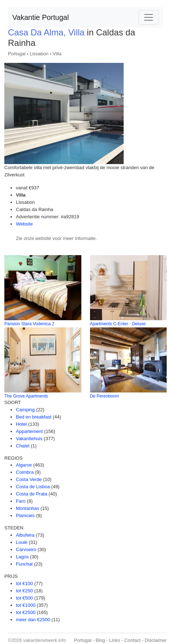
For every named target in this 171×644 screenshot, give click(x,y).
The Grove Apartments (26, 396)
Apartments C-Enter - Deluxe (118, 324)
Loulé (22, 542)
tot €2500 (26, 612)
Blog (100, 640)
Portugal (17, 54)
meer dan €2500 (33, 620)
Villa (57, 54)
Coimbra (25, 472)
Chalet (23, 446)
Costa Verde (29, 479)
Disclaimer (156, 640)
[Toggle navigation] (149, 17)
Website (24, 224)
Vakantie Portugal (40, 17)
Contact (132, 640)
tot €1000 (26, 605)
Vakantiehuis (29, 439)
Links (115, 640)
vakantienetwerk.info (45, 640)
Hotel (21, 424)
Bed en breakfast (34, 417)
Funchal (24, 564)
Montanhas (27, 508)
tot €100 (24, 583)
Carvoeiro (26, 549)
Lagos (22, 557)
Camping (25, 410)
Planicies (25, 516)
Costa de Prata (32, 494)
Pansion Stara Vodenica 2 (29, 324)
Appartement (29, 431)
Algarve (24, 465)
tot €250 (24, 591)
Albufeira (25, 535)
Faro (21, 501)
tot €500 (24, 598)
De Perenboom (105, 396)
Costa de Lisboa (33, 487)
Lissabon (39, 54)
